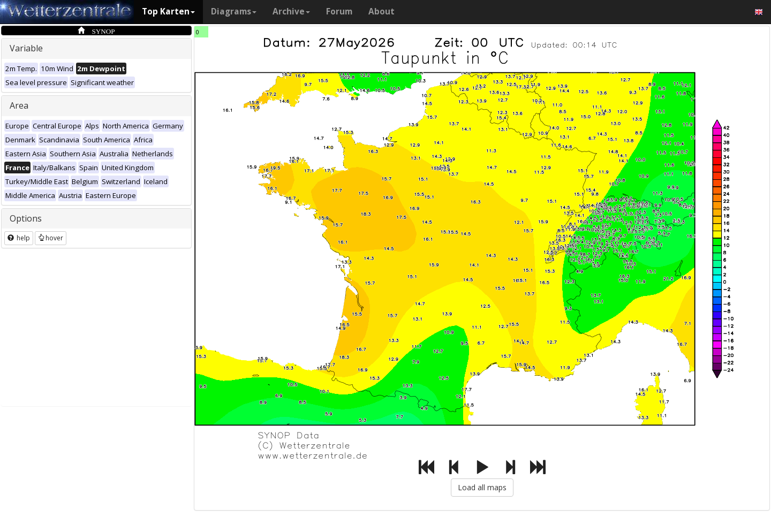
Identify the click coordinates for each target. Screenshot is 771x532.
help (19, 238)
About (381, 12)
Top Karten (168, 12)
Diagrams (234, 12)
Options (26, 218)
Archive (291, 12)
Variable (26, 48)
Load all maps (482, 487)
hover (51, 238)
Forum (339, 12)
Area (19, 105)
